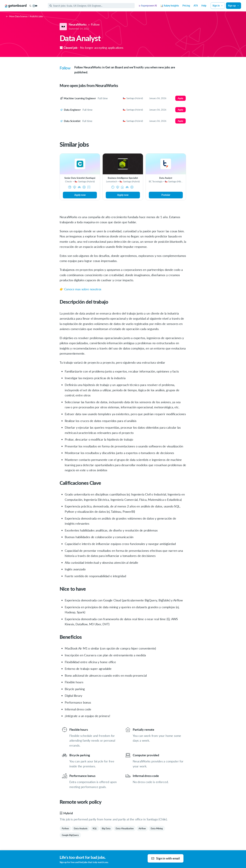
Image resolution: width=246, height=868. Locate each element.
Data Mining (157, 828)
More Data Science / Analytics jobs (24, 16)
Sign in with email (165, 858)
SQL (95, 828)
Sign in (218, 6)
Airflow (142, 828)
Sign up (234, 6)
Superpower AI (148, 6)
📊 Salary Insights (170, 6)
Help (204, 6)
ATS (196, 6)
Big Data (106, 828)
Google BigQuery (70, 835)
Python (65, 828)
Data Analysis (81, 828)
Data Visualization (125, 828)
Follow (95, 24)
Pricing (186, 6)
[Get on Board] (16, 6)
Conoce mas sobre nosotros (83, 289)
